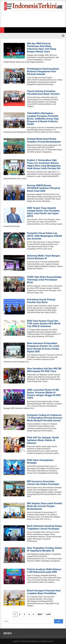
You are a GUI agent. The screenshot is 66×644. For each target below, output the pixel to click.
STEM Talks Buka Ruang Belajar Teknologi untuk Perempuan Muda (44, 280)
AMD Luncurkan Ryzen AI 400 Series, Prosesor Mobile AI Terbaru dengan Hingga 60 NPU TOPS (44, 394)
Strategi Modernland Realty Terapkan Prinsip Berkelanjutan (44, 140)
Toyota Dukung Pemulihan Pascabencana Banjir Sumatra (43, 93)
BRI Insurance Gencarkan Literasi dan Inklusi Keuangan (43, 483)
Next (40, 614)
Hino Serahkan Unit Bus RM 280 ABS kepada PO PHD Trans (44, 370)
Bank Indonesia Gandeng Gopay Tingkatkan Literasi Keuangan (44, 527)
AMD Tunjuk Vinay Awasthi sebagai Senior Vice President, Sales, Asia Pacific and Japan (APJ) (44, 212)
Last (48, 614)
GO (59, 621)
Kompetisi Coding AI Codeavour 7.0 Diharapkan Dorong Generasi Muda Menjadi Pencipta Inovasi (45, 418)
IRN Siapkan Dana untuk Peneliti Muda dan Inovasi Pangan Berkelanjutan (44, 506)
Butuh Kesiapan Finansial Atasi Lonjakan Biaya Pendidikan (44, 592)
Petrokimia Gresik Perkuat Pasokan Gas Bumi (41, 301)
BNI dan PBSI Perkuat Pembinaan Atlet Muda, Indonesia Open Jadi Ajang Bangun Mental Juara (42, 48)
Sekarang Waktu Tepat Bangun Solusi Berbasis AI (44, 257)
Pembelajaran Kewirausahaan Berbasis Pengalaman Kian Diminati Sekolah (43, 71)
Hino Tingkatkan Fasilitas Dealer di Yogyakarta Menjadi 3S (44, 549)
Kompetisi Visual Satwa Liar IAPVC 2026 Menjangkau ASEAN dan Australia (44, 236)
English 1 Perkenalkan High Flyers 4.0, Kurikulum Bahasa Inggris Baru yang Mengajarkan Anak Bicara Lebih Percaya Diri (44, 164)
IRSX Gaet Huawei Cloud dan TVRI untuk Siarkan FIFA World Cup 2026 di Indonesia (44, 324)
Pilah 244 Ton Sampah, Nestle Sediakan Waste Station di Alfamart (43, 440)
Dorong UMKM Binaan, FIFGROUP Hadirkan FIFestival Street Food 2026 (44, 188)
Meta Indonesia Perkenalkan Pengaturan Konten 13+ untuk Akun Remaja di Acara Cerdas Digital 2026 (43, 347)
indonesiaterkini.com (32, 641)
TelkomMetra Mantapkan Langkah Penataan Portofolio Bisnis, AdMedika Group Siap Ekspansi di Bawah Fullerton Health (43, 119)
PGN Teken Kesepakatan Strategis (40, 461)
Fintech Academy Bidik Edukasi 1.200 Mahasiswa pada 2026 (44, 571)
